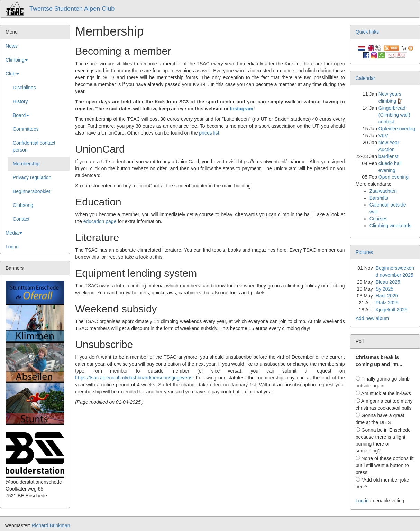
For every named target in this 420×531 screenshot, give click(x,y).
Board (21, 115)
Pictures (364, 252)
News (12, 46)
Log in (12, 247)
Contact (21, 219)
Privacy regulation (32, 177)
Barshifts (379, 198)
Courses (378, 219)
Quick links (367, 32)
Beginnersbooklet (31, 191)
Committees (26, 129)
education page (100, 221)
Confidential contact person (34, 146)
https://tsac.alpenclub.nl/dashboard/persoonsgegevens (134, 378)
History (20, 101)
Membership (26, 164)
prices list (209, 133)
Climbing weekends (390, 226)
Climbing (17, 60)
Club (12, 74)
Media (14, 233)
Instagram (242, 109)
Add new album (372, 318)
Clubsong (23, 205)
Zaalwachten (383, 191)
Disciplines (24, 88)
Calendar (366, 78)
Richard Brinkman (51, 525)
